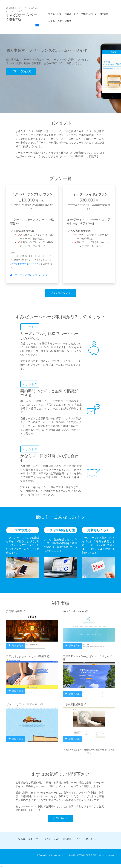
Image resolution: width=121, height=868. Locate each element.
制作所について (89, 14)
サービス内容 (55, 14)
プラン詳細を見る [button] (60, 293)
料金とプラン (71, 14)
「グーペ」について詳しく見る (29, 275)
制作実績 (104, 14)
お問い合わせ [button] (60, 818)
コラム (52, 21)
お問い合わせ (65, 21)
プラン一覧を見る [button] (21, 71)
